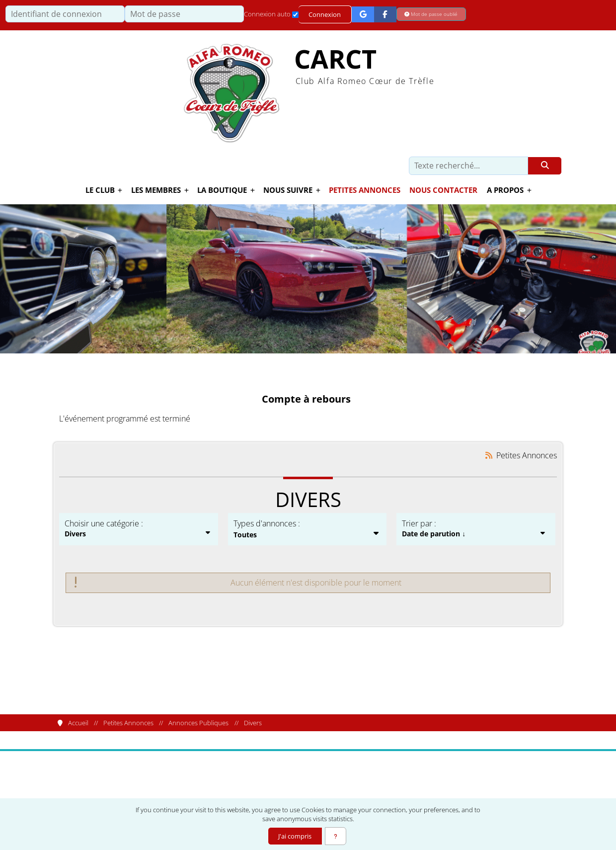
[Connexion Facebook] (386, 14)
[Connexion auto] (295, 15)
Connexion (325, 14)
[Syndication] (489, 456)
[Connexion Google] (363, 14)
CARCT (335, 59)
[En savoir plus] (336, 836)
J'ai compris (294, 836)
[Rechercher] (545, 166)
